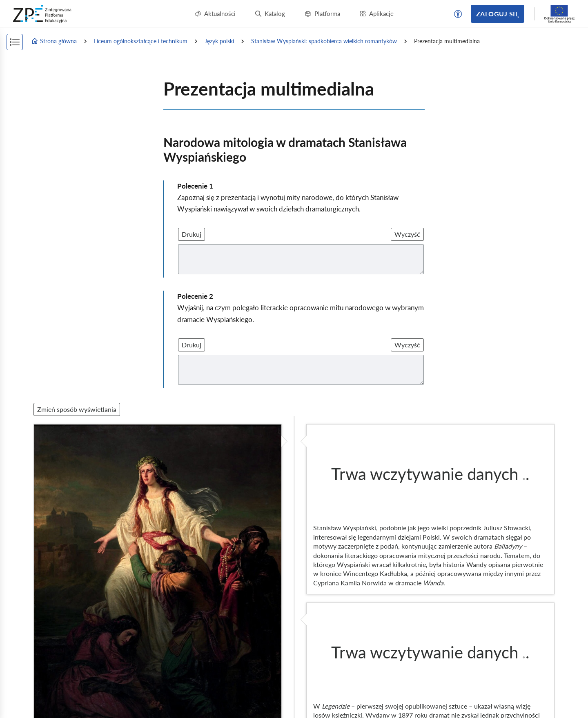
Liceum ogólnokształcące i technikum (141, 41)
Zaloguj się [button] (498, 14)
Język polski (219, 41)
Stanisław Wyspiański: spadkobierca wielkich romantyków (324, 41)
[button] (458, 14)
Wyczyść (407, 234)
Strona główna (54, 41)
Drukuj (192, 234)
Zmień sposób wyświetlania (77, 409)
